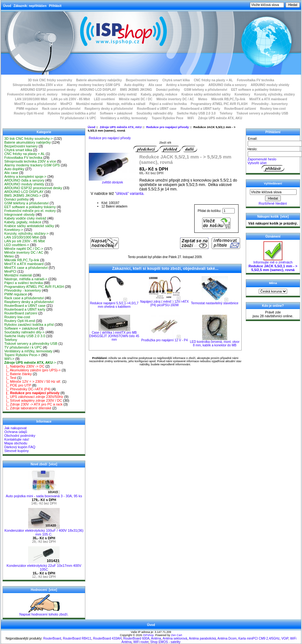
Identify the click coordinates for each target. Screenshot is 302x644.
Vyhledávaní (273, 183)
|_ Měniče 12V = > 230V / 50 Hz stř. (33, 381)
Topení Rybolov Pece (167, 118)
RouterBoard (52, 638)
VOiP (285, 638)
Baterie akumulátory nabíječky (99, 80)
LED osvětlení (104, 99)
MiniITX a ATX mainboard (268, 99)
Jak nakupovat (15, 428)
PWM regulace (27, 109)
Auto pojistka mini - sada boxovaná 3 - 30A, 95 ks (44, 494)
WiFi (191, 118)
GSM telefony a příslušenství (205, 90)
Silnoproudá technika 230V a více (38, 85)
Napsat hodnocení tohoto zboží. (44, 613)
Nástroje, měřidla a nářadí (126, 104)
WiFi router (141, 642)
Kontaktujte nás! (17, 439)
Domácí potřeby (168, 90)
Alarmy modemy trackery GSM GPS (93, 85)
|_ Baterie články (18, 374)
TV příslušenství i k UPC (78, 118)
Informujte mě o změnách (273, 264)
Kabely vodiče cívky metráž (116, 94)
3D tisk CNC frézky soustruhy (50, 80)
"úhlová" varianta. (130, 194)
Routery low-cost (273, 109)
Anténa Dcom (227, 638)
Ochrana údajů (15, 432)
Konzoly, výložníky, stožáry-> (26, 233)
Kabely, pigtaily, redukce (159, 94)
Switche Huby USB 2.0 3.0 (196, 113)
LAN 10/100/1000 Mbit (31, 99)
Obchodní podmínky (20, 436)
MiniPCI (66, 104)
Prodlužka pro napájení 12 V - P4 (164, 340)
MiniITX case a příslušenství (35, 104)
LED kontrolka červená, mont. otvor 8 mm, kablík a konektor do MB (215, 344)
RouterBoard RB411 (77, 638)
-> (30, 362)
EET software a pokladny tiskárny (257, 90)
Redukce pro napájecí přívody (168, 127)
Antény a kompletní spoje (185, 85)
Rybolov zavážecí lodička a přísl (72, 113)
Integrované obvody (77, 94)
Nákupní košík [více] (273, 217)
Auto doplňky (134, 85)
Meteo (203, 99)
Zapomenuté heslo (262, 159)
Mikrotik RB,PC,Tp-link (228, 99)
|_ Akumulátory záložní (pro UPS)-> (32, 370)
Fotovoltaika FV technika (256, 80)
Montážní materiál (89, 104)
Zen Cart (176, 635)
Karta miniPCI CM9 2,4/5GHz (259, 638)
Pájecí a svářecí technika (168, 104)
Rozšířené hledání (273, 203)
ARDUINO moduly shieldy (270, 85)
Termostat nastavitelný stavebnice (215, 303)
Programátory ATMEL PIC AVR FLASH (219, 104)
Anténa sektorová (175, 638)
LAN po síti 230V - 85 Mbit (70, 99)
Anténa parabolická (202, 638)
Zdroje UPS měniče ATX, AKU (121, 127)
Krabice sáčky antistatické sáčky (206, 94)
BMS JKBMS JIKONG (136, 90)
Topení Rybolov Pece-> (22, 355)
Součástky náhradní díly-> (24, 332)
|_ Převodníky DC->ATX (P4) (27, 389)
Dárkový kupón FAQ (20, 447)
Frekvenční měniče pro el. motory (33, 94)
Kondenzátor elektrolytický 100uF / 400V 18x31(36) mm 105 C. (44, 531)
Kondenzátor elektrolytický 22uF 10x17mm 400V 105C (44, 566)
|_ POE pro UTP (18, 385)
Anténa (156, 638)
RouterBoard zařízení (240, 109)
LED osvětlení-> (17, 245)
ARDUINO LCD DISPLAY (98, 90)
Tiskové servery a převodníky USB (263, 113)
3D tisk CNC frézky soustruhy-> (28, 139)
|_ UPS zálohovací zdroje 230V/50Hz (34, 397)
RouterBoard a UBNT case (157, 109)
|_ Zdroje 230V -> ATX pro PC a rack (33, 404)
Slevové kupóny (16, 451)
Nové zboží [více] (44, 464)
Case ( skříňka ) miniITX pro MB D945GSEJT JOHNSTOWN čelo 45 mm (114, 336)
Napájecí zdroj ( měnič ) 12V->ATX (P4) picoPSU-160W (165, 303)
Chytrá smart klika (176, 80)
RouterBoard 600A (136, 638)
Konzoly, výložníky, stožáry (275, 94)
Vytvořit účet (257, 163)
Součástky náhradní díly (155, 113)
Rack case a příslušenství (61, 109)
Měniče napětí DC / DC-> (24, 249)
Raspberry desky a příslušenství (109, 109)
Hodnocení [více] (44, 590)
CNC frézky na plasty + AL (213, 80)
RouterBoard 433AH (107, 638)
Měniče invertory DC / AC (175, 99)
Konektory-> (14, 230)
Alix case (155, 85)
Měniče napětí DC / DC (136, 99)
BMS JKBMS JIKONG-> (23, 195)
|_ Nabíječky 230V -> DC (24, 366)
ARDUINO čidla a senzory (228, 85)
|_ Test (10, 378)
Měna (273, 283)
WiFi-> (9, 359)
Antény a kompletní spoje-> (25, 176)
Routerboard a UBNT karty (200, 109)
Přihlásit (55, 6)
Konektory (242, 94)
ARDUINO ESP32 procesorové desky (48, 90)
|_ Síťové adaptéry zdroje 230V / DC (33, 400)
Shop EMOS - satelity (166, 642)
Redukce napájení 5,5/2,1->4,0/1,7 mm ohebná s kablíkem (114, 305)
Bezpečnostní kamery (142, 80)
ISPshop (148, 635)
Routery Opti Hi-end (29, 113)
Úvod (7, 6)
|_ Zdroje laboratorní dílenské (28, 408)
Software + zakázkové (116, 113)
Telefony (226, 113)
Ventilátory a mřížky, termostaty (124, 118)
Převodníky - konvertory (269, 104)
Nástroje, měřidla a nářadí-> (26, 279)
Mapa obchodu (16, 443)
